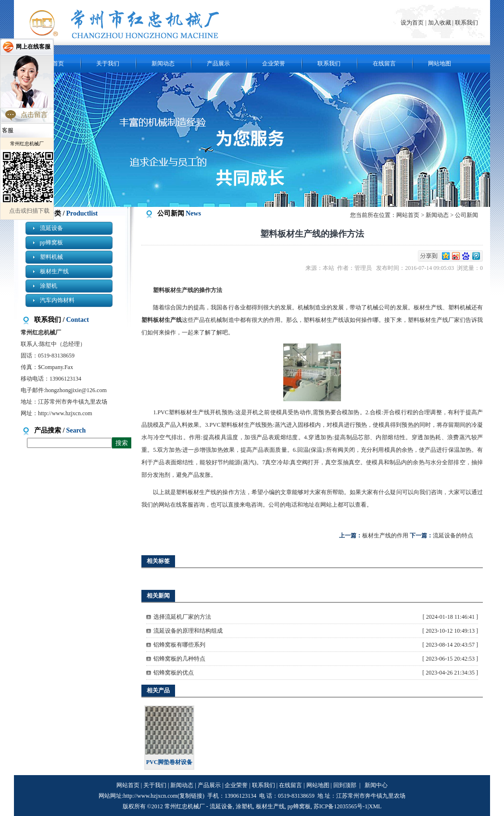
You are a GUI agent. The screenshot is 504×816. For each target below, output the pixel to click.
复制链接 (191, 796)
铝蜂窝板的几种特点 (179, 659)
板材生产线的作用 (385, 535)
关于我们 (108, 64)
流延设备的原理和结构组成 (188, 631)
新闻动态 (163, 64)
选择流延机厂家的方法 (182, 617)
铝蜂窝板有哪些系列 (179, 645)
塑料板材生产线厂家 (434, 320)
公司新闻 (466, 215)
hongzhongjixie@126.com (76, 390)
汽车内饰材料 (57, 300)
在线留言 (384, 64)
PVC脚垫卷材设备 (170, 762)
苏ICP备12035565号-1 (341, 806)
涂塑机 (49, 286)
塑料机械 (51, 257)
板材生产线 (54, 271)
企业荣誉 (274, 64)
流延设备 (51, 228)
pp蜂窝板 (51, 242)
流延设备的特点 (453, 535)
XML (375, 806)
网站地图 (440, 64)
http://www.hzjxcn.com (65, 413)
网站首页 (408, 215)
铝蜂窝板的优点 (174, 673)
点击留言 (34, 115)
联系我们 (466, 23)
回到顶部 (345, 785)
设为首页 (413, 23)
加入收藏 (440, 23)
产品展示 (218, 64)
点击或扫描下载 (29, 211)
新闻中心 (376, 785)
